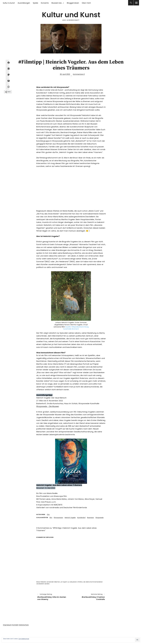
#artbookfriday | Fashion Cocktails (89, 597)
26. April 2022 (65, 74)
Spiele (35, 3)
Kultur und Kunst (71, 15)
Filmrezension (58, 518)
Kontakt (15, 625)
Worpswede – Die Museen (48, 406)
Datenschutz (24, 625)
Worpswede (99, 518)
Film (48, 514)
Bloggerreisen (73, 3)
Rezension (91, 518)
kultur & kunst (9, 3)
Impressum (7, 625)
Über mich (86, 3)
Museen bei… (57, 3)
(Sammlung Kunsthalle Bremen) (76, 328)
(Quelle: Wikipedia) (72, 327)
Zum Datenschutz (24, 639)
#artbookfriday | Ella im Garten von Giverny (53, 597)
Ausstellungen (24, 3)
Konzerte (45, 3)
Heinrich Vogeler (70, 518)
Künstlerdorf (81, 518)
